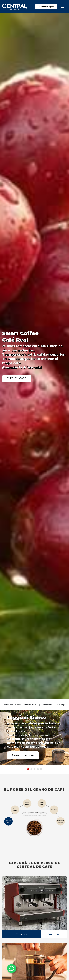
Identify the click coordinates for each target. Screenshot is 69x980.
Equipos (22, 934)
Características (23, 755)
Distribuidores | (32, 705)
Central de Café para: (12, 705)
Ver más (54, 934)
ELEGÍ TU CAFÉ (17, 378)
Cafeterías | (48, 705)
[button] (28, 769)
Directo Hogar (46, 7)
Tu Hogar (62, 705)
